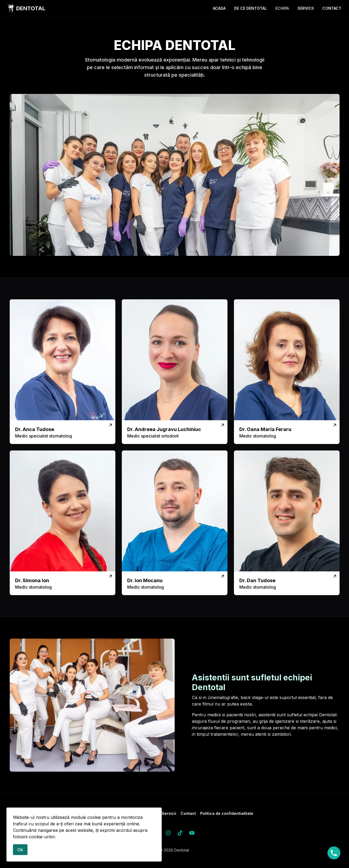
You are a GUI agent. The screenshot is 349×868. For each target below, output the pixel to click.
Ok (20, 850)
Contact (332, 8)
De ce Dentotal (250, 8)
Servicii (306, 8)
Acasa (219, 8)
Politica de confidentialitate (227, 813)
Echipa (282, 8)
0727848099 (334, 853)
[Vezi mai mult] (63, 372)
